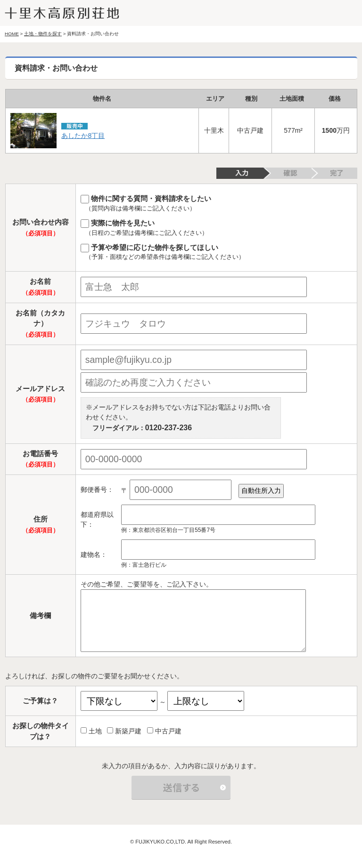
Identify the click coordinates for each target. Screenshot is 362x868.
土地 (91, 731)
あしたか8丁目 (83, 136)
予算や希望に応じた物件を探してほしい (216, 253)
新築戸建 (124, 731)
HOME (12, 34)
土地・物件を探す (43, 34)
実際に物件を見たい (216, 228)
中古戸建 (164, 731)
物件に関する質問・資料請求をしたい (216, 204)
